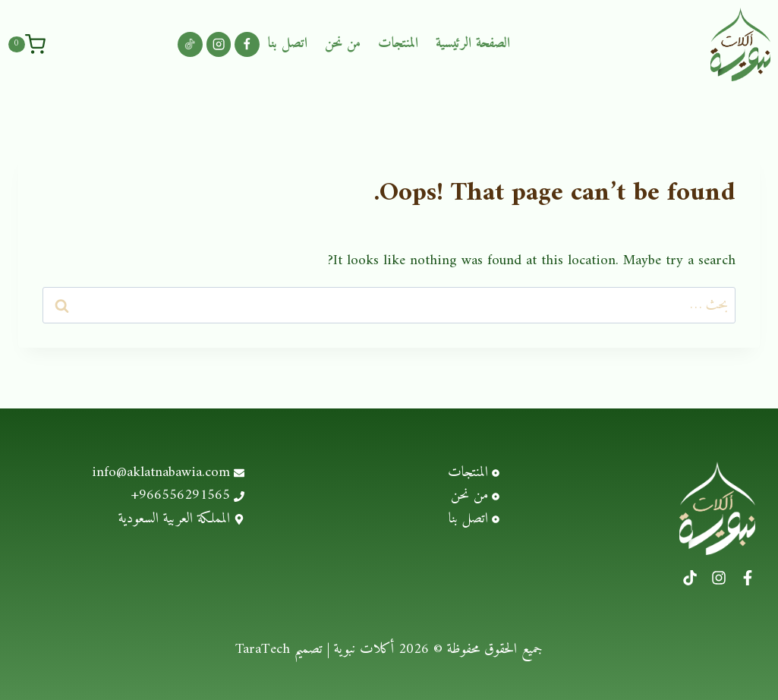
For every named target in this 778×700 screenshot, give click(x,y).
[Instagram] (219, 44)
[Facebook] (247, 44)
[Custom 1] (190, 44)
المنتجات (398, 44)
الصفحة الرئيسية (473, 44)
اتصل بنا (288, 44)
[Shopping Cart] (27, 44)
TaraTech (263, 650)
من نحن (343, 44)
